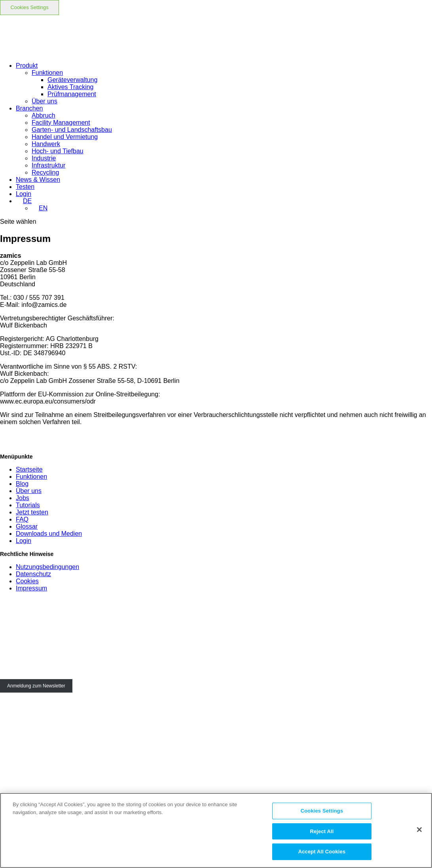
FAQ (22, 519)
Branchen (29, 108)
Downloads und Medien (49, 534)
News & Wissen (38, 180)
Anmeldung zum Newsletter (36, 686)
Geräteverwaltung (72, 80)
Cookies (27, 581)
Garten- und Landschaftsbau (72, 130)
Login (24, 541)
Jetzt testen (32, 512)
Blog (22, 484)
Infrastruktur (48, 165)
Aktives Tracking (70, 87)
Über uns (45, 101)
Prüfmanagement (72, 94)
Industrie (44, 158)
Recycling (45, 172)
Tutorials (28, 505)
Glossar (27, 526)
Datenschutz (33, 574)
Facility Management (61, 123)
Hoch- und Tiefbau (58, 151)
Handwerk (46, 144)
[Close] (419, 830)
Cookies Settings (30, 7)
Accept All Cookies (322, 852)
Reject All (322, 831)
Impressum (31, 588)
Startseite (29, 469)
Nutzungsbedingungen (47, 567)
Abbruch (44, 115)
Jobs (23, 498)
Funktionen (47, 73)
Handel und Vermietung (65, 137)
